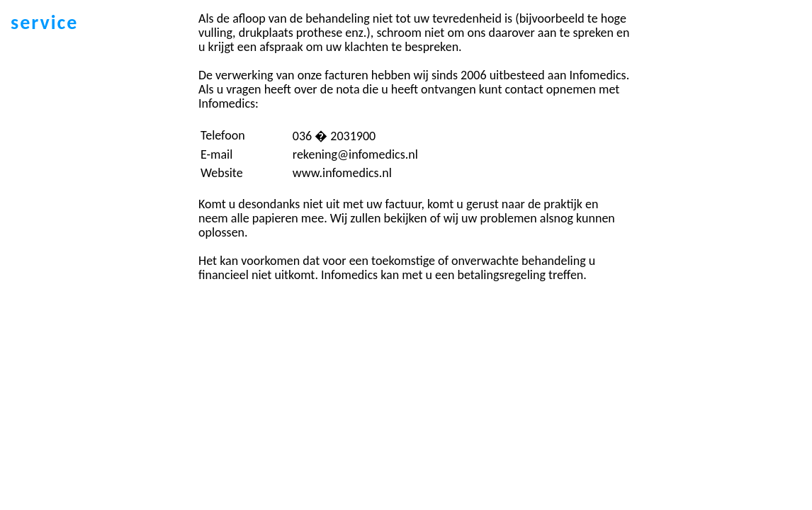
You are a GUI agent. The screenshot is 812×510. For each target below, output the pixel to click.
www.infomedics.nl (342, 173)
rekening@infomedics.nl (355, 154)
